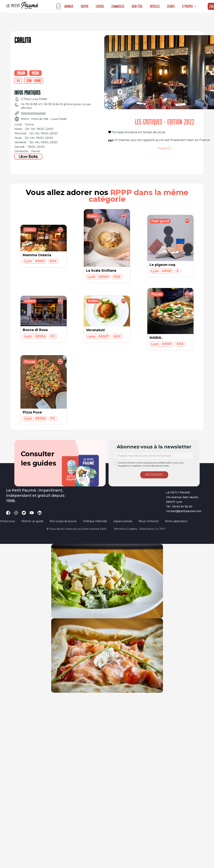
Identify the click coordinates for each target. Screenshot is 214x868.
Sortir (84, 6)
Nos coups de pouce (63, 521)
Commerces (118, 6)
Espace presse (123, 521)
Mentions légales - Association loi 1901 (140, 529)
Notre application (176, 521)
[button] (189, 6)
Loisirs (100, 6)
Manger (69, 6)
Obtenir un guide (32, 521)
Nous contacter (149, 521)
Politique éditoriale (95, 521)
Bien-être (137, 6)
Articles (155, 6)
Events (171, 6)
